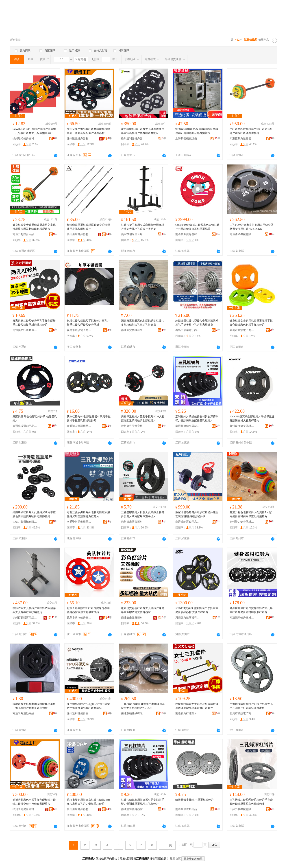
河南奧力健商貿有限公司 (188, 618)
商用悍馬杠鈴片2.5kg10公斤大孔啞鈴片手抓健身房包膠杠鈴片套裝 (89, 706)
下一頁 (167, 845)
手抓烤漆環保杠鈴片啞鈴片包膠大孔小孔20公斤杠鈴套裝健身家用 (251, 706)
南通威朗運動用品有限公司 (188, 522)
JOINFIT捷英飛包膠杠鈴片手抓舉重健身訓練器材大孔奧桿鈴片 (252, 419)
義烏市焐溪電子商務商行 (242, 330)
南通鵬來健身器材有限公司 (242, 618)
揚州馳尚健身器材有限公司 (25, 138)
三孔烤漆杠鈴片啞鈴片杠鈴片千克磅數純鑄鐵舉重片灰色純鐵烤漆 (251, 802)
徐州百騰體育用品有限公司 (25, 618)
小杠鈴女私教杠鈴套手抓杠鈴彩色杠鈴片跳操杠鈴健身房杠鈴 (251, 131)
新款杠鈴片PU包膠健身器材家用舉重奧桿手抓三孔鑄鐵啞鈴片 (89, 419)
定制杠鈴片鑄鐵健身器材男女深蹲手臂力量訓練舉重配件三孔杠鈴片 (197, 419)
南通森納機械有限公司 (242, 234)
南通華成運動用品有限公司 (25, 426)
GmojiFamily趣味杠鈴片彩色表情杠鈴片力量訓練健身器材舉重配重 (197, 227)
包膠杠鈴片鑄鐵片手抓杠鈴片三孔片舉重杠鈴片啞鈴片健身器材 (88, 323)
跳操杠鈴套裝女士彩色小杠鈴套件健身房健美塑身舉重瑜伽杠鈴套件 (197, 706)
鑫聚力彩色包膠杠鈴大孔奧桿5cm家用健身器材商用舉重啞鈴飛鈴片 (251, 514)
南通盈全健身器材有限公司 (133, 618)
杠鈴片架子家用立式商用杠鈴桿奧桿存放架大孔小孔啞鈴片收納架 (143, 227)
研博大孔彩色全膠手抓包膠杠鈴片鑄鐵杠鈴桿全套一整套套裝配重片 (34, 802)
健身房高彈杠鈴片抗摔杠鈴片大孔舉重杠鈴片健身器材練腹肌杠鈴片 (251, 610)
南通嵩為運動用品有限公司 (25, 713)
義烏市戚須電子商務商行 (79, 330)
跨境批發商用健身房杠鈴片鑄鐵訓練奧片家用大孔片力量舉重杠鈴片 (88, 802)
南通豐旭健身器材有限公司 (188, 426)
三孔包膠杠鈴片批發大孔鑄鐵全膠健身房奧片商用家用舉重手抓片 (143, 514)
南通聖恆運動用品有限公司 (79, 522)
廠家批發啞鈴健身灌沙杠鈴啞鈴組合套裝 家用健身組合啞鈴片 (197, 514)
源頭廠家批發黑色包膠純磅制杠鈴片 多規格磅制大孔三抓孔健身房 (143, 323)
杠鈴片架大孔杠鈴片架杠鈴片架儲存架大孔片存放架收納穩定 (34, 610)
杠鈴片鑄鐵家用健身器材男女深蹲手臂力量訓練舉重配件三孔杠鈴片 (143, 802)
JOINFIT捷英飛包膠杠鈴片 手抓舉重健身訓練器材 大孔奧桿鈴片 (197, 610)
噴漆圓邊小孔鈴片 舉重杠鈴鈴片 (195, 800)
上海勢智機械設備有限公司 (188, 138)
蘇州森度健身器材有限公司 (242, 426)
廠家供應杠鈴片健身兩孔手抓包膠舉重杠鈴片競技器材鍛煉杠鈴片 (34, 323)
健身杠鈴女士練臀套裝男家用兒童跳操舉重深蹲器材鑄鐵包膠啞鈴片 (34, 227)
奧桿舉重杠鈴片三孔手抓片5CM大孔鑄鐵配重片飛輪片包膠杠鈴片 (143, 419)
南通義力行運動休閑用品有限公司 (25, 330)
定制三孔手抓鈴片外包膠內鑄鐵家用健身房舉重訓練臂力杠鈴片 (88, 514)
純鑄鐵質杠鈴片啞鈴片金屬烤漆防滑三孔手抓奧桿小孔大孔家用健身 (197, 323)
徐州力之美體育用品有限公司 (133, 426)
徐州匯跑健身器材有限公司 (79, 138)
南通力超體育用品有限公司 (25, 234)
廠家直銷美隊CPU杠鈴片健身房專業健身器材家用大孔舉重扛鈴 (88, 610)
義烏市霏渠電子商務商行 (188, 330)
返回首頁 (175, 859)
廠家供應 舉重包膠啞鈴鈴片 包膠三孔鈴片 (35, 419)
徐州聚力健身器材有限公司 (242, 522)
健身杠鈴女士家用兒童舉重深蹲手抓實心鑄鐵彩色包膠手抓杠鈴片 (251, 323)
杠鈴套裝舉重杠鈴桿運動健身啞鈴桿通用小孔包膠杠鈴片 (88, 227)
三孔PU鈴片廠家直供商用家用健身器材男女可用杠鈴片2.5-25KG (251, 227)
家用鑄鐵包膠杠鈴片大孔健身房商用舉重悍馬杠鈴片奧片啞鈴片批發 (143, 131)
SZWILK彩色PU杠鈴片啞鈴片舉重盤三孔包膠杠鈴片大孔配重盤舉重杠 (34, 131)
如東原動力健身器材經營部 (242, 138)
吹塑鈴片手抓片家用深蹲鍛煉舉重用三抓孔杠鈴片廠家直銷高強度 (34, 706)
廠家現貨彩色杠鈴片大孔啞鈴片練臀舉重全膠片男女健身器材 (143, 610)
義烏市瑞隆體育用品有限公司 (133, 234)
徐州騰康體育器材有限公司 (133, 522)
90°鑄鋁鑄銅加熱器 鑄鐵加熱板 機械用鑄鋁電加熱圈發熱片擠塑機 (197, 131)
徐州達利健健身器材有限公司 (133, 138)
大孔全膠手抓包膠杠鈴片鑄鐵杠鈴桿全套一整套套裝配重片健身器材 (88, 131)
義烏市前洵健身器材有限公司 (79, 618)
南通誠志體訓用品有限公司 (79, 426)
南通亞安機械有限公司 (133, 330)
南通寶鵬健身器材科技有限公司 (188, 234)
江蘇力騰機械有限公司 (25, 522)
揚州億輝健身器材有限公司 (79, 234)
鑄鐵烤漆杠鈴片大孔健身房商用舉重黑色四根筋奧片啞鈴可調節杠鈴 (34, 514)
